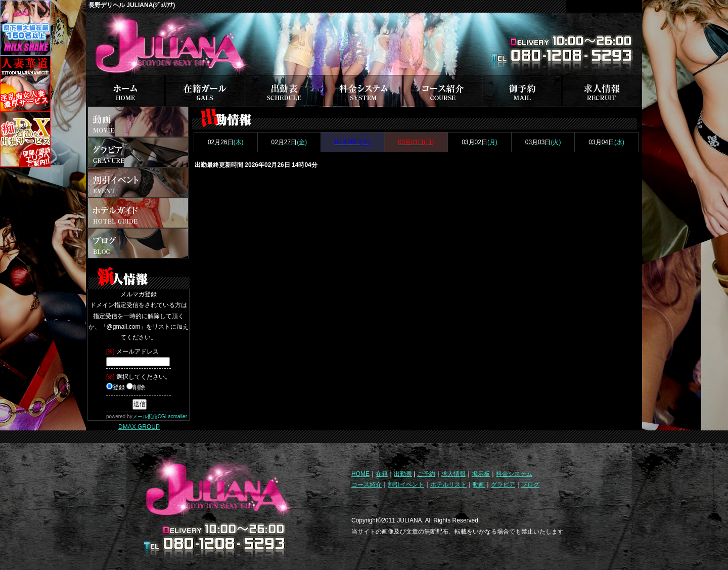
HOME (360, 474)
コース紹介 (367, 485)
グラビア (503, 485)
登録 (116, 387)
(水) (606, 142)
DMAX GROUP (139, 427)
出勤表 (403, 474)
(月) (480, 142)
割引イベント (406, 485)
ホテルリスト (448, 485)
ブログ (530, 485)
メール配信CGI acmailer (160, 416)
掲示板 (481, 474)
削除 (136, 387)
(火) (543, 142)
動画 (479, 485)
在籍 (382, 474)
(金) (289, 142)
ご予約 (426, 474)
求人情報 (453, 474)
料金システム (514, 474)
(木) (226, 142)
